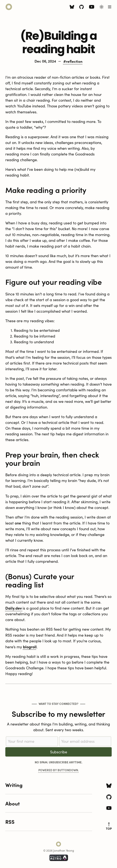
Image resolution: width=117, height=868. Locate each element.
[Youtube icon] (92, 8)
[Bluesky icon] (72, 7)
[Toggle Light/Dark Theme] (102, 7)
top (109, 826)
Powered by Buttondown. (59, 770)
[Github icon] (82, 7)
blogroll (30, 647)
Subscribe (59, 752)
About (13, 803)
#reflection (73, 61)
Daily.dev (14, 608)
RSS (10, 822)
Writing (14, 785)
